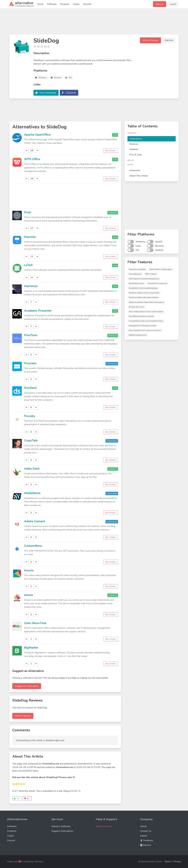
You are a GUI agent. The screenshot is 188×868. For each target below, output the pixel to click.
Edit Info (169, 40)
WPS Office (32, 159)
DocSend (30, 388)
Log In (173, 4)
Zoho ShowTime (35, 623)
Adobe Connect (35, 521)
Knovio (29, 570)
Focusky (30, 416)
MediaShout (32, 493)
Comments (135, 170)
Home (40, 4)
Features (134, 149)
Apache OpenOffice (37, 135)
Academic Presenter (38, 311)
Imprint (144, 836)
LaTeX (28, 265)
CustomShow (33, 546)
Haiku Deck (32, 469)
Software (52, 4)
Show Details (111, 151)
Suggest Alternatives (62, 831)
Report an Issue (104, 826)
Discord (87, 4)
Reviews (134, 144)
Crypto (76, 4)
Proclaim (30, 363)
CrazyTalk (31, 440)
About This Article (139, 176)
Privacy (177, 862)
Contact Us (146, 831)
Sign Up (160, 4)
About (143, 826)
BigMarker (31, 648)
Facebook (71, 93)
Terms (168, 862)
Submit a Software (61, 826)
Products (65, 4)
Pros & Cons (136, 155)
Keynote (30, 237)
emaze (28, 595)
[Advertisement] (94, 23)
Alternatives (136, 139)
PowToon (31, 335)
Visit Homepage (48, 93)
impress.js (31, 286)
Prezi (28, 212)
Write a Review (150, 40)
